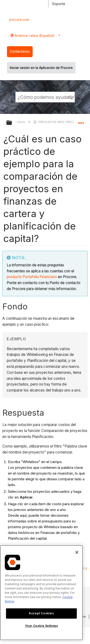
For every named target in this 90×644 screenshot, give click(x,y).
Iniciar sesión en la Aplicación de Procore (41, 68)
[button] (70, 97)
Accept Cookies (41, 613)
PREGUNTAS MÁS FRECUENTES (59, 122)
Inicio (22, 122)
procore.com (19, 20)
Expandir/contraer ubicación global (81, 121)
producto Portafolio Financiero (32, 277)
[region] (41, 593)
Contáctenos (20, 51)
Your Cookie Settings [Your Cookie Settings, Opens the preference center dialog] (42, 626)
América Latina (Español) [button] (34, 36)
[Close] (77, 552)
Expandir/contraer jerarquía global (12, 123)
